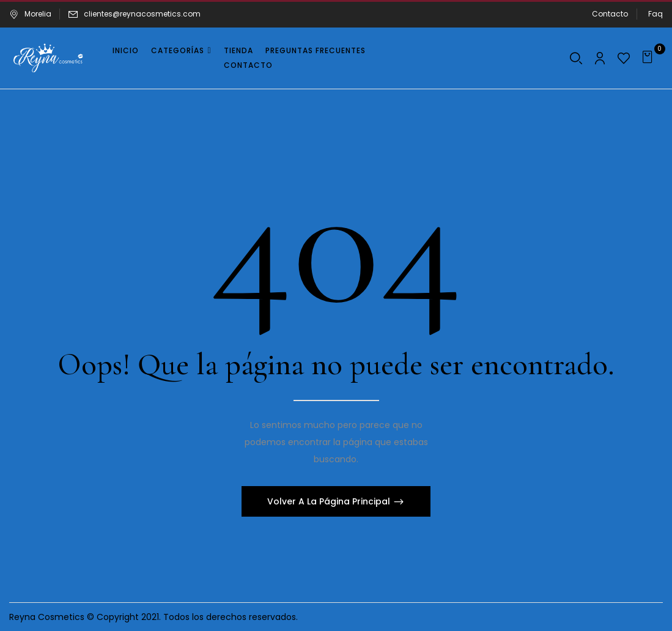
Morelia (30, 14)
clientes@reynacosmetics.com (142, 14)
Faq (655, 14)
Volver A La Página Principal (330, 501)
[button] (649, 58)
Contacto (610, 14)
